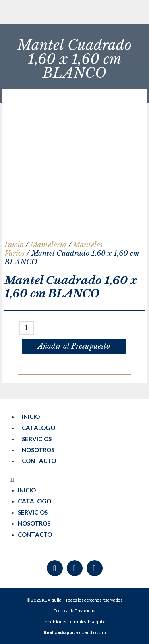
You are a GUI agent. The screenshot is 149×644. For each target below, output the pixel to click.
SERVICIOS (37, 439)
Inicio (14, 245)
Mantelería (48, 245)
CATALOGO (39, 428)
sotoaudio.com (75, 632)
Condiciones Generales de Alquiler (74, 622)
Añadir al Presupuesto (74, 346)
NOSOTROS (38, 450)
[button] (74, 480)
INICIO (31, 416)
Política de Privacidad (74, 610)
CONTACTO (39, 461)
